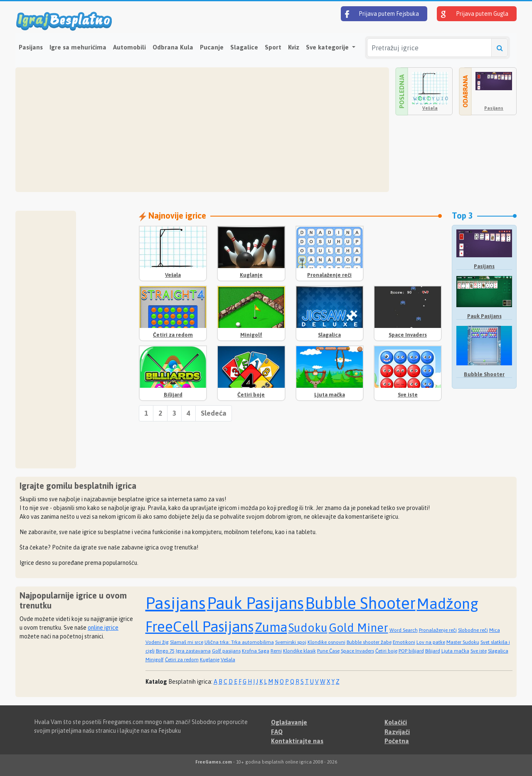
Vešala (430, 108)
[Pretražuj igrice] (429, 48)
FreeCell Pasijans (199, 626)
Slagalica (329, 335)
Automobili (129, 47)
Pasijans (31, 47)
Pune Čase (328, 651)
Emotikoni (404, 642)
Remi (276, 651)
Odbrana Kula (173, 47)
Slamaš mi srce (187, 642)
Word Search (404, 630)
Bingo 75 (165, 651)
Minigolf (251, 335)
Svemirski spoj (291, 642)
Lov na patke (431, 642)
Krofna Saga (256, 651)
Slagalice (244, 47)
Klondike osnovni (326, 642)
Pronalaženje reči (329, 275)
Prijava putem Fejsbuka (382, 14)
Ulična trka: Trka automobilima (239, 642)
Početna (397, 741)
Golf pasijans (226, 651)
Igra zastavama (193, 651)
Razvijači (397, 732)
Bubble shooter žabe (369, 642)
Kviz (294, 47)
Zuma (271, 627)
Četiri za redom (173, 335)
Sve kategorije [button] (328, 47)
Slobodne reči (473, 630)
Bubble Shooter (484, 374)
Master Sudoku (463, 642)
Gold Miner (358, 628)
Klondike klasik (299, 651)
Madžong (448, 604)
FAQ (277, 732)
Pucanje (212, 47)
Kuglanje (251, 275)
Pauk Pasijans (484, 316)
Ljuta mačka (330, 395)
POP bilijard (411, 651)
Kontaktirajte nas (297, 741)
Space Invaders (408, 335)
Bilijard (173, 395)
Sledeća (214, 413)
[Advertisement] (202, 130)
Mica (495, 630)
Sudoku (308, 628)
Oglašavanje (289, 722)
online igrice (103, 628)
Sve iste (408, 395)
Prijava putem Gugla (475, 14)
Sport (273, 47)
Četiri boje (251, 395)
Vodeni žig (157, 642)
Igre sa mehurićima (78, 47)
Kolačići (396, 722)
